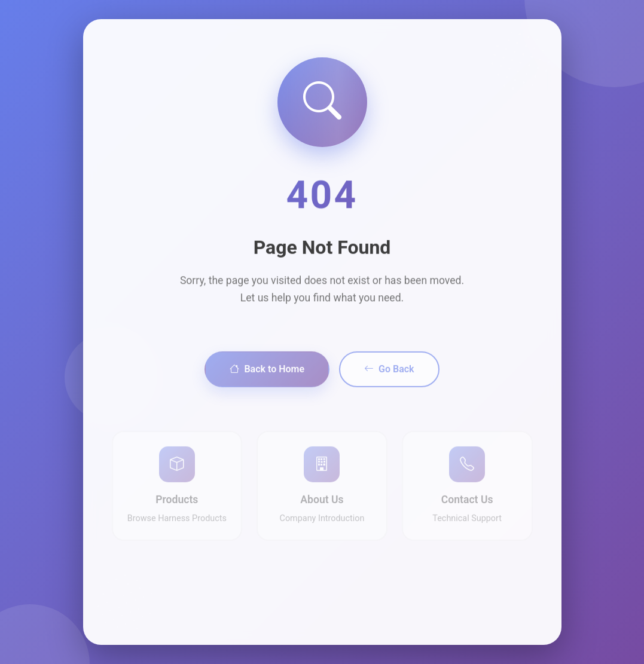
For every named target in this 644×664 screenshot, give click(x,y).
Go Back (389, 390)
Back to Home (267, 390)
